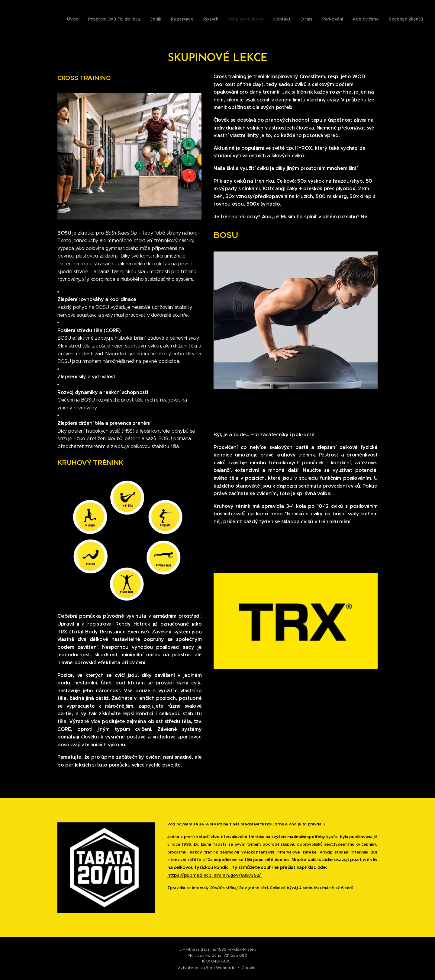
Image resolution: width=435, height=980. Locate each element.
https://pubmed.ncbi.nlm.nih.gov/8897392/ (215, 875)
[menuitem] (328, 20)
